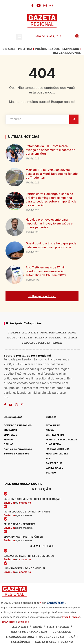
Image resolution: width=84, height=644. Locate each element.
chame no (25, 503)
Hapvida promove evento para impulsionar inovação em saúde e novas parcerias (49, 223)
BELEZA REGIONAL (67, 53)
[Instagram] (45, 6)
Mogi (72, 333)
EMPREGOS (71, 49)
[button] (19, 37)
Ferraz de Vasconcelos (29, 632)
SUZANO (55, 338)
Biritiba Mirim (58, 627)
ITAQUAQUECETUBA (36, 343)
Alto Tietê (30, 333)
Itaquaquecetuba (20, 637)
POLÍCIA (41, 49)
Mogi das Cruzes (20, 338)
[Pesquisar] (74, 119)
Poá (72, 637)
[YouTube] (39, 6)
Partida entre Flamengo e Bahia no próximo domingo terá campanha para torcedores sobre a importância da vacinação (51, 200)
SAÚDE (55, 49)
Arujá (37, 627)
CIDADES (9, 49)
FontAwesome (8, 622)
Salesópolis (21, 642)
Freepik (66, 617)
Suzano (41, 338)
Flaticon (76, 617)
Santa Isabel (46, 642)
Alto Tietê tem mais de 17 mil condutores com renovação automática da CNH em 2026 (46, 271)
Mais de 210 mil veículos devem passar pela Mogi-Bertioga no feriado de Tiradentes (52, 174)
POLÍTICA (25, 49)
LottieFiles (23, 622)
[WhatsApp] (51, 6)
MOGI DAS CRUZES (53, 333)
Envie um (9, 503)
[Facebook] (33, 6)
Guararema (62, 632)
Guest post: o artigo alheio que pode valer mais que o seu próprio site (51, 245)
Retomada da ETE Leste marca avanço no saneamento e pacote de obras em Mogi (50, 150)
